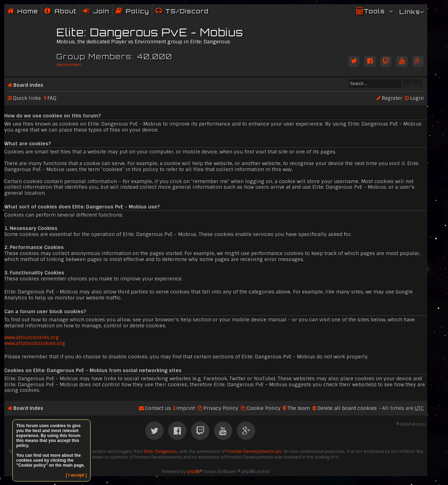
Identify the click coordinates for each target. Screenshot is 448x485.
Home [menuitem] (28, 11)
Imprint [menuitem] (186, 408)
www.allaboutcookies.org (35, 343)
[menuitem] (61, 11)
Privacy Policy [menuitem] (221, 408)
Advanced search (417, 84)
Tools (374, 11)
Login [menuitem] (417, 98)
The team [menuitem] (299, 408)
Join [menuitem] (101, 11)
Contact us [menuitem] (158, 408)
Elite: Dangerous (161, 451)
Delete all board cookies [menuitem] (347, 408)
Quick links (27, 98)
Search (407, 84)
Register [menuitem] (392, 98)
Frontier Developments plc (254, 451)
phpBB (193, 472)
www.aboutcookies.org (32, 337)
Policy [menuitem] (137, 11)
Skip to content (69, 65)
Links (410, 12)
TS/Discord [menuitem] (187, 11)
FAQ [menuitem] (52, 98)
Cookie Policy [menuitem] (264, 408)
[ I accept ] (76, 475)
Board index (28, 85)
